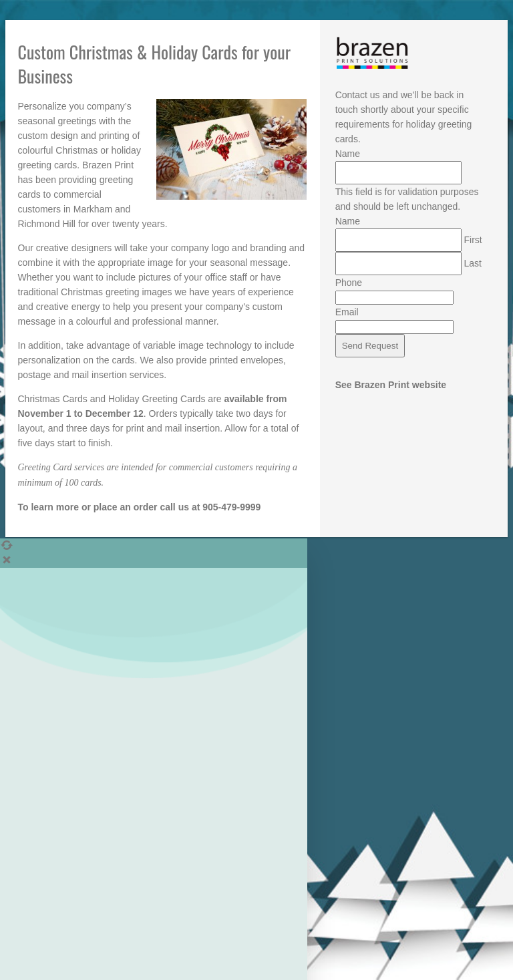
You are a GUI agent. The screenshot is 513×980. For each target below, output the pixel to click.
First (473, 240)
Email (347, 312)
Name (348, 154)
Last (473, 263)
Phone (349, 283)
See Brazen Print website (391, 385)
